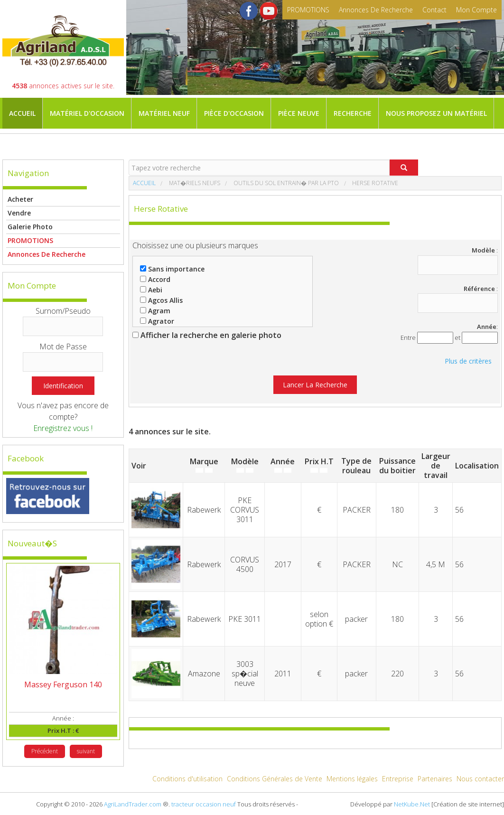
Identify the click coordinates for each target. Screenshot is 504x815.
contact (434, 10)
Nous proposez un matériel (436, 113)
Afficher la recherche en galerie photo (207, 335)
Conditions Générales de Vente (275, 779)
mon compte (476, 10)
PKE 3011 (245, 619)
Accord (155, 279)
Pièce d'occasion (234, 113)
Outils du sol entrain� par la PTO (285, 183)
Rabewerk (204, 510)
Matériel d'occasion (87, 113)
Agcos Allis (161, 300)
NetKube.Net (412, 804)
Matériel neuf (164, 113)
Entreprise (398, 779)
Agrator (157, 321)
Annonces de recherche (376, 10)
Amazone (204, 674)
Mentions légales (352, 779)
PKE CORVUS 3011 (245, 510)
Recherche (353, 113)
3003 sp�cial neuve (245, 674)
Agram (155, 311)
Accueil (22, 113)
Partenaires (435, 779)
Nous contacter (480, 779)
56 (459, 510)
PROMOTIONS (308, 10)
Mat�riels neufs (194, 183)
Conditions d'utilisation (187, 779)
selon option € (319, 619)
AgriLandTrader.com (133, 804)
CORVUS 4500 (245, 564)
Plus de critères (468, 361)
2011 (283, 674)
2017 (283, 564)
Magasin (25, 144)
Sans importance (172, 269)
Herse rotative (374, 183)
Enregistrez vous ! (63, 428)
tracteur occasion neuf (204, 804)
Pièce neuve (299, 113)
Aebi (151, 290)
